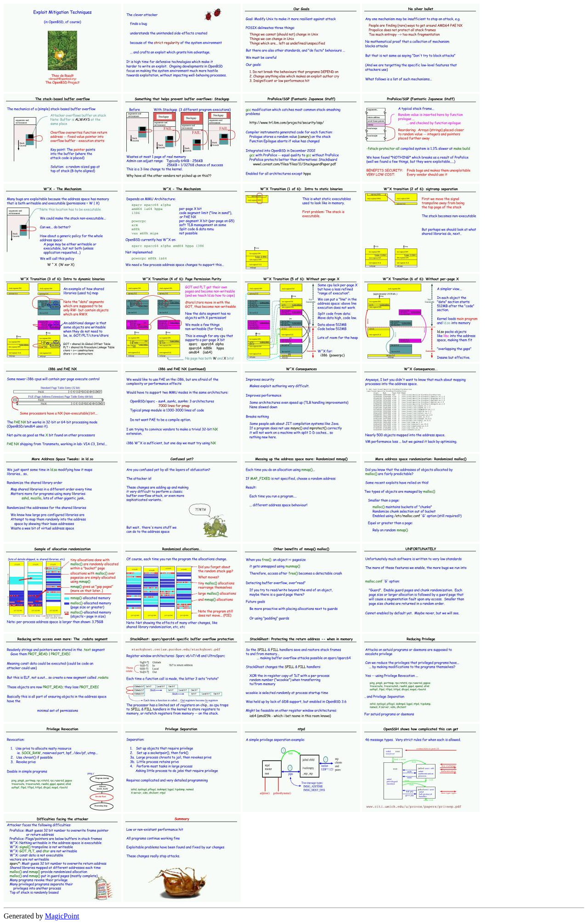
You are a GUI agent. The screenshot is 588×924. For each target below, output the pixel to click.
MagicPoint (62, 916)
